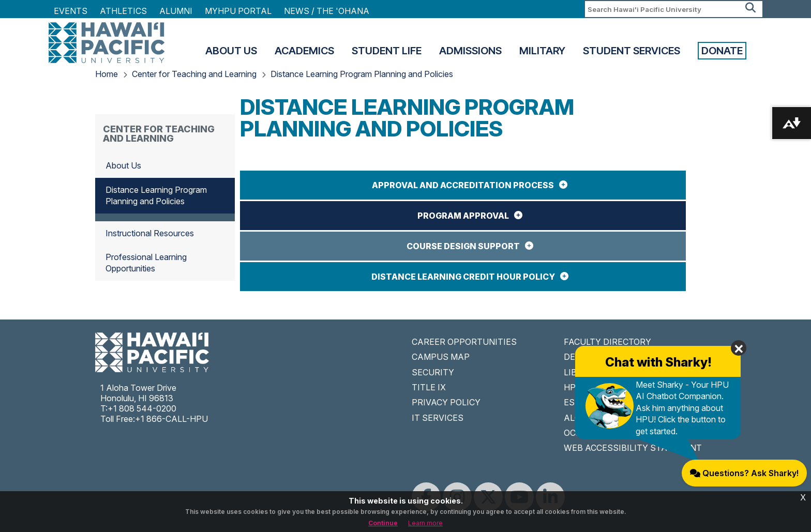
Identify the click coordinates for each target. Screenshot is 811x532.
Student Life (387, 51)
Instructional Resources (150, 233)
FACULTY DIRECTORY (607, 342)
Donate (722, 51)
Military (542, 51)
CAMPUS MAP (441, 357)
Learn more (425, 523)
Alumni (176, 11)
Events (71, 11)
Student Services (632, 51)
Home (107, 74)
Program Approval (463, 216)
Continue (383, 523)
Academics (304, 51)
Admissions (470, 51)
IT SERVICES (438, 418)
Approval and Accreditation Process (463, 185)
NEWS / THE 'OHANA (327, 11)
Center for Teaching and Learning (194, 74)
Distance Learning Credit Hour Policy (463, 277)
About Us (231, 51)
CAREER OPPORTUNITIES (464, 342)
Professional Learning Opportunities (146, 263)
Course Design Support (463, 246)
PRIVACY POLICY (446, 402)
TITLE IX (429, 387)
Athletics (123, 11)
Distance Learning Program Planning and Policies (362, 74)
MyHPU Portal (238, 11)
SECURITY (433, 372)
